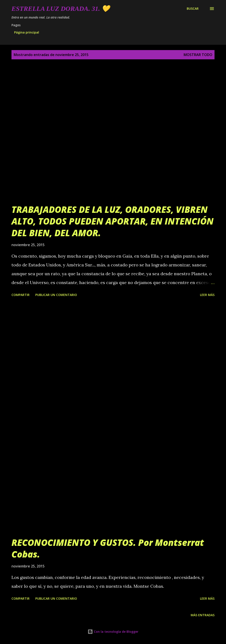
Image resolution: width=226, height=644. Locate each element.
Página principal (27, 32)
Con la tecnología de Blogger (113, 632)
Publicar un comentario (56, 295)
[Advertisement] (113, 348)
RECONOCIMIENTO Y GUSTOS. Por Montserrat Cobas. (108, 548)
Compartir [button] (21, 295)
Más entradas (203, 615)
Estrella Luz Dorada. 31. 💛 (61, 8)
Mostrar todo (198, 55)
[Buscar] (193, 9)
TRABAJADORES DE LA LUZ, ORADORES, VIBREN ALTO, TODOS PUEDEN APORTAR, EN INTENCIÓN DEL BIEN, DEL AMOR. (113, 221)
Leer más (207, 295)
